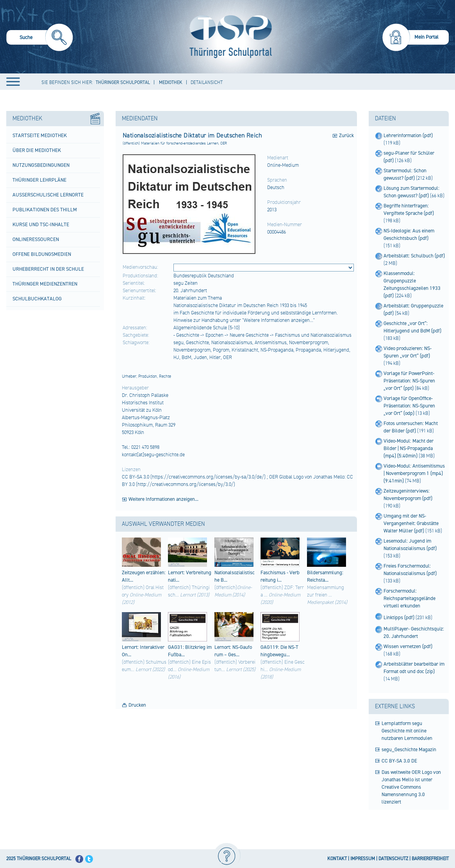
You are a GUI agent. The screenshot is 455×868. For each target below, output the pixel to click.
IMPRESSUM (363, 859)
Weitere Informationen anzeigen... (163, 499)
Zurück (346, 136)
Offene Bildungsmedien (42, 254)
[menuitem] (40, 38)
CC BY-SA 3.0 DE (399, 761)
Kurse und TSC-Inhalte (41, 225)
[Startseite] (229, 37)
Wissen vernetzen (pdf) (408, 647)
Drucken (137, 705)
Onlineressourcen (36, 239)
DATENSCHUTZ (393, 859)
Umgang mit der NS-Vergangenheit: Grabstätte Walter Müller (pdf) (411, 523)
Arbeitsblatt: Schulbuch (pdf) (414, 256)
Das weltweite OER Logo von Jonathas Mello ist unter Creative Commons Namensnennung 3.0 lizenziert (411, 787)
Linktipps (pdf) (400, 618)
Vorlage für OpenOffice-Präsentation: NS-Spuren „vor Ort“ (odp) (409, 406)
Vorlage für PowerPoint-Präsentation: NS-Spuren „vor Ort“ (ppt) (409, 381)
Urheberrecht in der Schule (48, 269)
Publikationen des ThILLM (45, 210)
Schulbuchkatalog (37, 299)
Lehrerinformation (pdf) (408, 136)
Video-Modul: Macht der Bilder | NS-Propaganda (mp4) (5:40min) (409, 448)
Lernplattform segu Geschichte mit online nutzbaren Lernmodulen (407, 731)
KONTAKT (337, 859)
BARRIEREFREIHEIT (430, 859)
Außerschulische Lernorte (48, 195)
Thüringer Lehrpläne (39, 180)
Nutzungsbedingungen (41, 165)
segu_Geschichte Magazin (409, 750)
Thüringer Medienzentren (45, 284)
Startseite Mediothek (40, 136)
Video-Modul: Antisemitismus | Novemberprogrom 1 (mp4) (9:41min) (414, 473)
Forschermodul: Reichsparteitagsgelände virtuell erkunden (409, 598)
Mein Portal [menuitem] (426, 37)
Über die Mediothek (37, 150)
